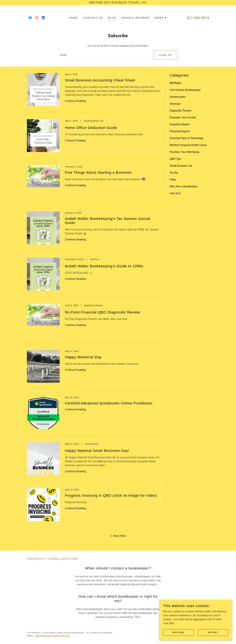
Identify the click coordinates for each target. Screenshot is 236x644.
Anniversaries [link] (178, 98)
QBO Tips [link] (175, 160)
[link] (30, 18)
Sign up (166, 56)
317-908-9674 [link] (198, 18)
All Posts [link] (175, 84)
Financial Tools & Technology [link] (187, 139)
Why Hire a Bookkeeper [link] (183, 187)
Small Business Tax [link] (181, 167)
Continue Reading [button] (75, 102)
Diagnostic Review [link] (180, 112)
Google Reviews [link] (136, 18)
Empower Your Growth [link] (183, 118)
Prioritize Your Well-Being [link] (184, 153)
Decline (184, 632)
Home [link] (73, 18)
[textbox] (104, 56)
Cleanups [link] (175, 105)
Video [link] (173, 181)
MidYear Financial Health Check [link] (188, 146)
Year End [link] (175, 194)
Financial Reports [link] (180, 132)
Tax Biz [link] (174, 174)
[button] (161, 18)
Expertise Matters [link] (180, 125)
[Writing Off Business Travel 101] (118, 3)
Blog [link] (112, 18)
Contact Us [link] (93, 18)
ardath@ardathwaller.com (52, 637)
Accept (215, 632)
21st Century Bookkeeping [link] (185, 91)
